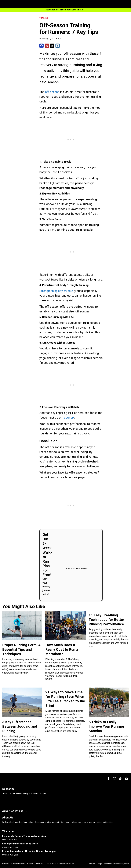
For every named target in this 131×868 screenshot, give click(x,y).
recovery (69, 418)
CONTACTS (7, 864)
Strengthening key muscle (56, 291)
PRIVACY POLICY (36, 864)
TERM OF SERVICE (21, 864)
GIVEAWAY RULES (66, 864)
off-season (52, 92)
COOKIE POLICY (51, 864)
